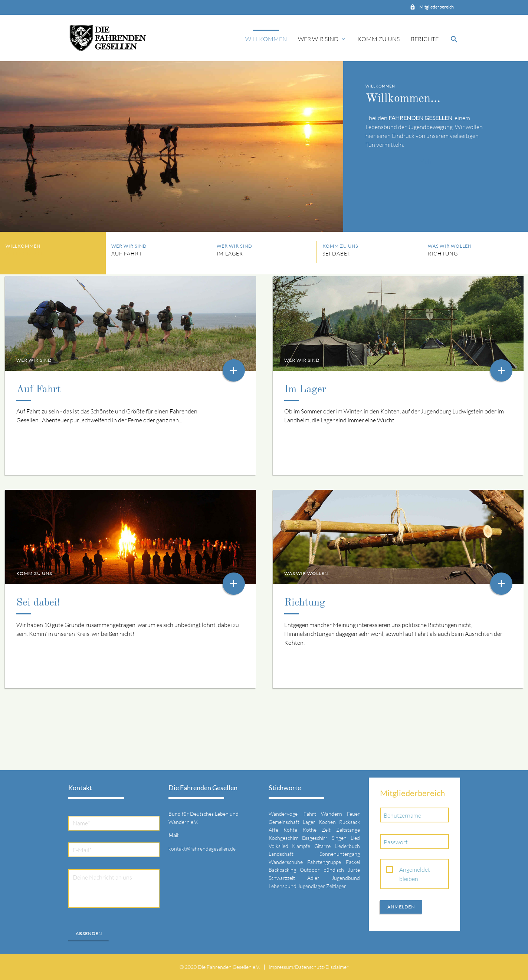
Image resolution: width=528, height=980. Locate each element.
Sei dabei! (38, 603)
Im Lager (305, 390)
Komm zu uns (378, 39)
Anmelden (401, 907)
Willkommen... (403, 99)
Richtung (305, 603)
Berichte (425, 39)
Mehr (426, 161)
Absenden (89, 933)
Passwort (396, 842)
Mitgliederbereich (436, 7)
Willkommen (266, 39)
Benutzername (402, 815)
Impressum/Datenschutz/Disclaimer (309, 967)
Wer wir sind (322, 39)
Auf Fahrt (39, 390)
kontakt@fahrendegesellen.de (202, 849)
